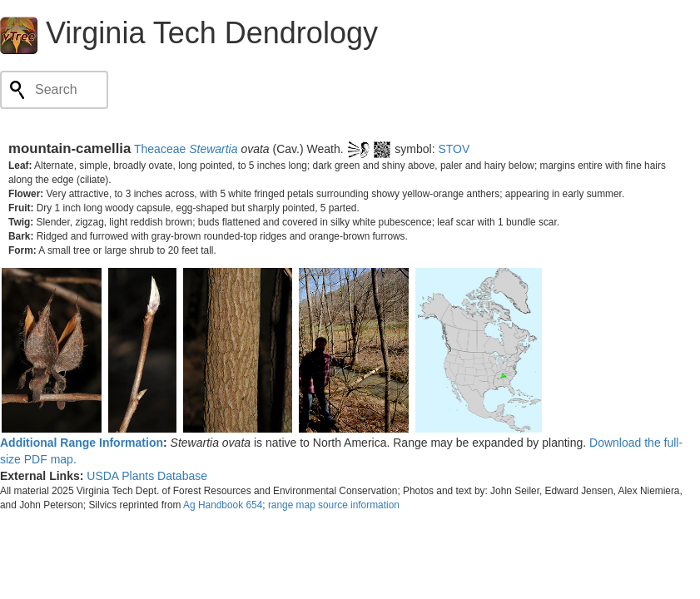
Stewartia (213, 149)
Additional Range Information (82, 443)
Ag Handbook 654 (223, 505)
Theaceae (160, 149)
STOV (454, 149)
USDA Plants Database (147, 476)
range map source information (334, 505)
